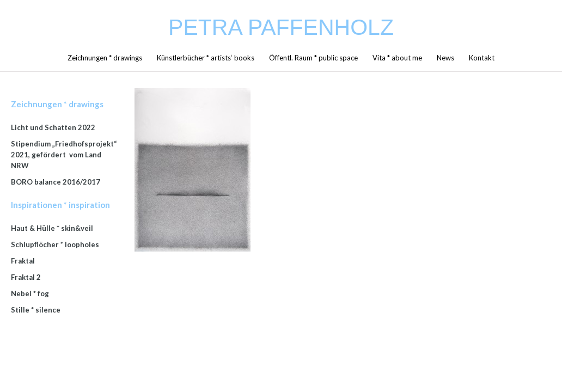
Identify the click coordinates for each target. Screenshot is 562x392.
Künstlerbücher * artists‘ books (206, 58)
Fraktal (23, 261)
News (445, 58)
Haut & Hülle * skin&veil (52, 228)
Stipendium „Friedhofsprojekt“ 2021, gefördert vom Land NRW (64, 155)
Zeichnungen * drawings (105, 58)
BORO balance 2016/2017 (56, 182)
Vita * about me (397, 58)
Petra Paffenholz (281, 27)
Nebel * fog (30, 293)
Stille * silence (36, 310)
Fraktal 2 (26, 277)
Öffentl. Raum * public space (313, 58)
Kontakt (482, 58)
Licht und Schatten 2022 (53, 127)
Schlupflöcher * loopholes (55, 244)
